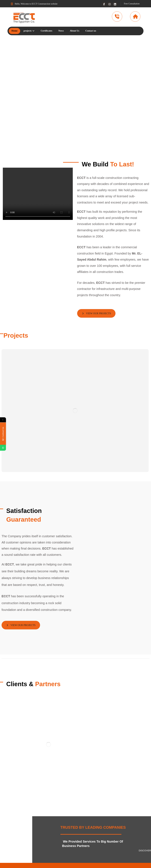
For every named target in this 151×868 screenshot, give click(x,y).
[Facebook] (104, 4)
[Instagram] (110, 4)
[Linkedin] (115, 4)
